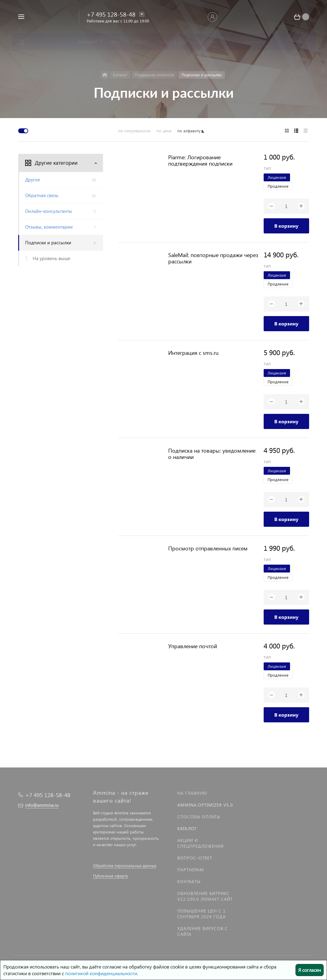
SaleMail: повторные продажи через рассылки (213, 258)
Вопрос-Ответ (195, 858)
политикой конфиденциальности (101, 973)
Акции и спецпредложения (200, 843)
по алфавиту (189, 131)
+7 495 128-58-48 (111, 14)
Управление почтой (193, 646)
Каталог (187, 828)
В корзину (286, 226)
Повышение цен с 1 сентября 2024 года (202, 914)
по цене (164, 131)
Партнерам (191, 870)
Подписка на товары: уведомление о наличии (212, 454)
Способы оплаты (199, 817)
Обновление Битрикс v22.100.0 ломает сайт (205, 896)
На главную (192, 793)
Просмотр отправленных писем (208, 548)
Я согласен (310, 970)
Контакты (189, 881)
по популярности (134, 131)
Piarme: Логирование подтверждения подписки (200, 160)
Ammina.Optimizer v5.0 (205, 805)
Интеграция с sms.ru (193, 353)
